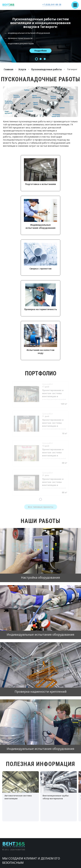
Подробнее (40, 51)
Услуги (22, 69)
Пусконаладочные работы (47, 69)
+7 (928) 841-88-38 (52, 4)
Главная (9, 69)
